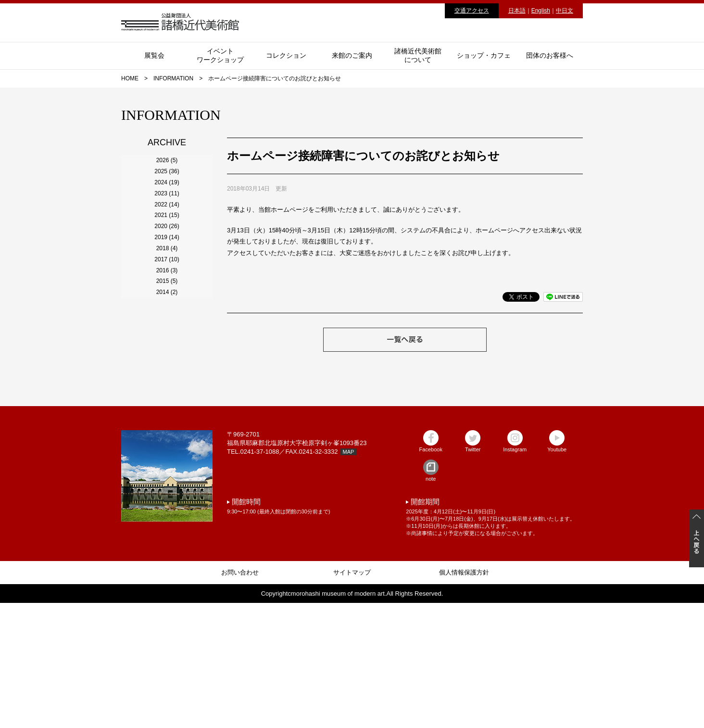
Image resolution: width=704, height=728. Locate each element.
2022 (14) (167, 272)
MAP (349, 577)
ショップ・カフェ (484, 55)
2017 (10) (167, 402)
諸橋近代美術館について (418, 55)
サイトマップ (352, 697)
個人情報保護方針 (464, 697)
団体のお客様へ (550, 55)
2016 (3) (167, 428)
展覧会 (154, 55)
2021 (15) (167, 298)
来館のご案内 (352, 55)
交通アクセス (472, 11)
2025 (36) (167, 194)
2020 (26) (167, 324)
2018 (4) (167, 376)
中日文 (565, 11)
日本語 (517, 11)
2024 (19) (167, 220)
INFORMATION (173, 78)
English (541, 11)
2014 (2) (167, 480)
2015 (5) (167, 454)
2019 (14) (167, 350)
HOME (130, 78)
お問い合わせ (240, 697)
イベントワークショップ (220, 55)
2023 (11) (167, 246)
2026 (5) (167, 168)
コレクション (286, 55)
